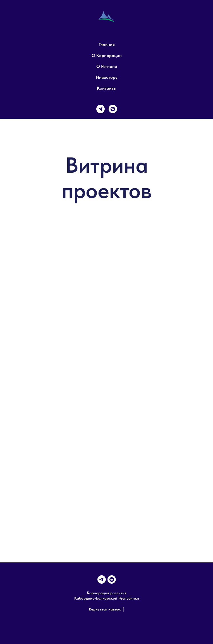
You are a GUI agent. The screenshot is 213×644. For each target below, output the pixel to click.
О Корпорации (107, 55)
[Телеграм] (100, 109)
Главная (107, 45)
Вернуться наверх (106, 609)
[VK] (113, 109)
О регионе (107, 66)
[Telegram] (102, 579)
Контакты (107, 88)
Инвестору (106, 77)
